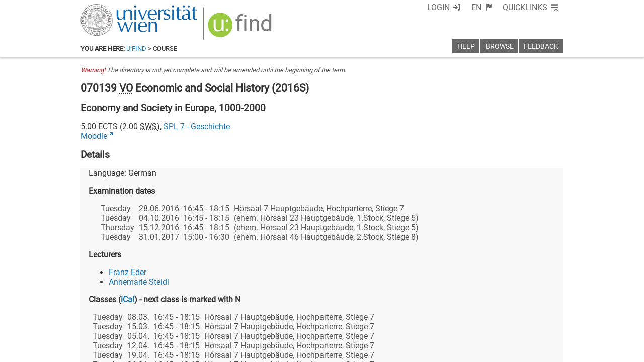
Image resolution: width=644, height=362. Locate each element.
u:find (136, 49)
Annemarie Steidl (139, 282)
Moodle (94, 136)
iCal (128, 299)
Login (438, 7)
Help (466, 47)
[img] (241, 28)
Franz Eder (128, 272)
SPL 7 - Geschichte (197, 126)
